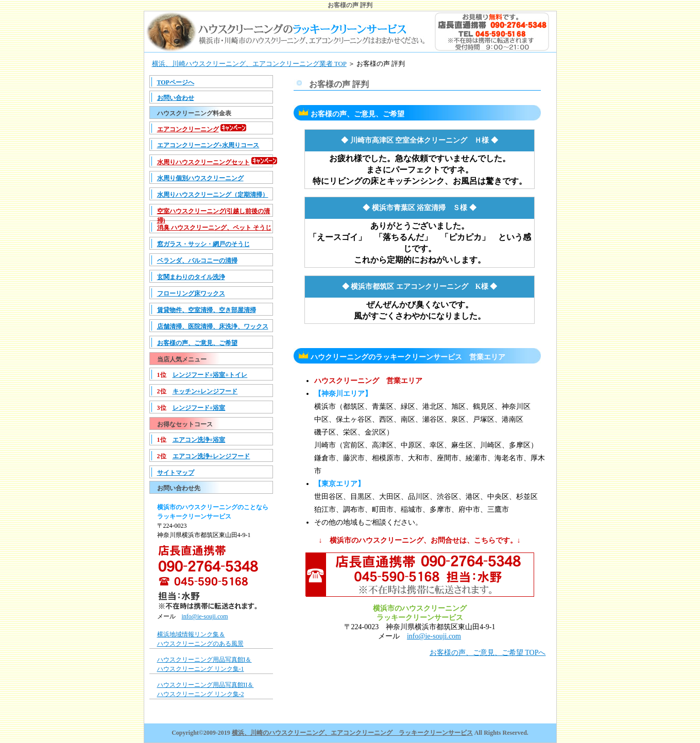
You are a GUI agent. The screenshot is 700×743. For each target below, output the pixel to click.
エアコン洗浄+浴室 (199, 440)
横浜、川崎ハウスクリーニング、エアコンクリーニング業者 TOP (249, 64)
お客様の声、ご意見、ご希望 (197, 343)
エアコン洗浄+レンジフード (211, 456)
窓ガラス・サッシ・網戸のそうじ (203, 244)
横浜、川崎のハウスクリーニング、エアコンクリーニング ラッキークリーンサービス (352, 733)
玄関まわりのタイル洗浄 (191, 277)
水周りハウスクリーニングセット (203, 162)
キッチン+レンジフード (205, 391)
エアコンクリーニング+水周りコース (208, 145)
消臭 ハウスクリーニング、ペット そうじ (214, 228)
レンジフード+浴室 (199, 408)
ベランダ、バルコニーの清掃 (197, 261)
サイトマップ (176, 473)
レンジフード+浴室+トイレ (210, 375)
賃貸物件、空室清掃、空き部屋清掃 (207, 310)
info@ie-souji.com (205, 616)
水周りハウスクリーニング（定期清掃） (213, 195)
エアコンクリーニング (188, 129)
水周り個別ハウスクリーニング (200, 178)
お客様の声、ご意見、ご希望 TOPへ (488, 653)
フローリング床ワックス (191, 293)
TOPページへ (176, 82)
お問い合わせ (176, 98)
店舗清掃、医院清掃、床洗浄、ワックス (213, 326)
